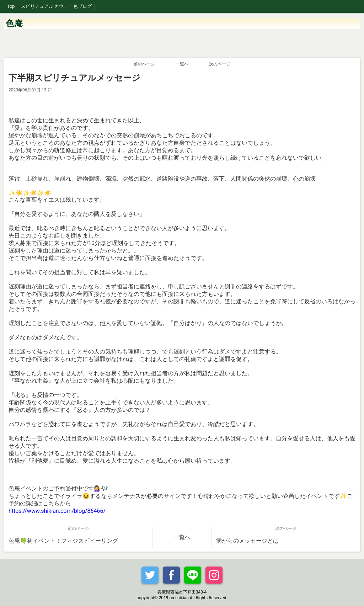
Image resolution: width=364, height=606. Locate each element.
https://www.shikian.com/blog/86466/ (57, 511)
